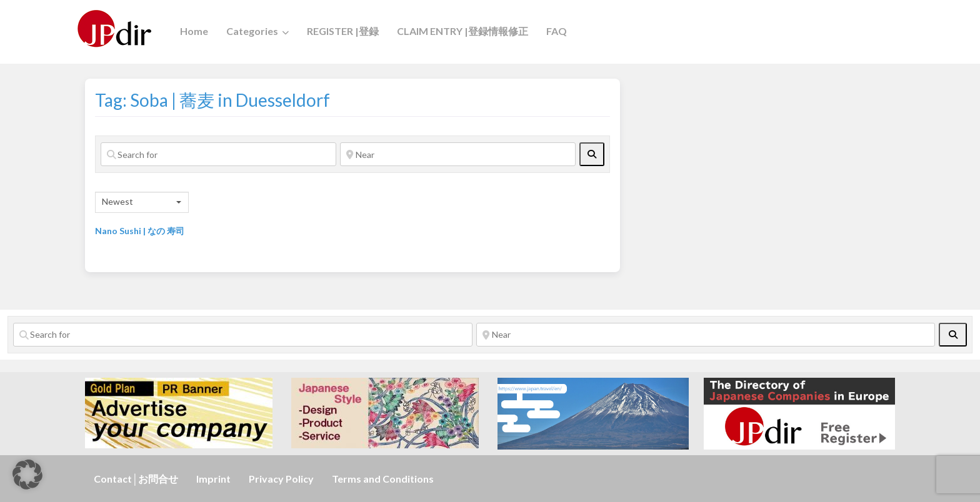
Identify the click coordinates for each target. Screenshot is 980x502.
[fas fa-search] (592, 154)
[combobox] (142, 202)
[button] (27, 475)
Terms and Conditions (383, 479)
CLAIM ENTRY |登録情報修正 (462, 31)
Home (194, 31)
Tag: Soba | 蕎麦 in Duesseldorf (212, 100)
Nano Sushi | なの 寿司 (140, 231)
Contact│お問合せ (136, 479)
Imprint (213, 479)
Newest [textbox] (117, 201)
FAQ (557, 31)
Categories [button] (252, 31)
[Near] (458, 154)
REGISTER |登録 (343, 31)
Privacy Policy (281, 479)
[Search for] (218, 154)
